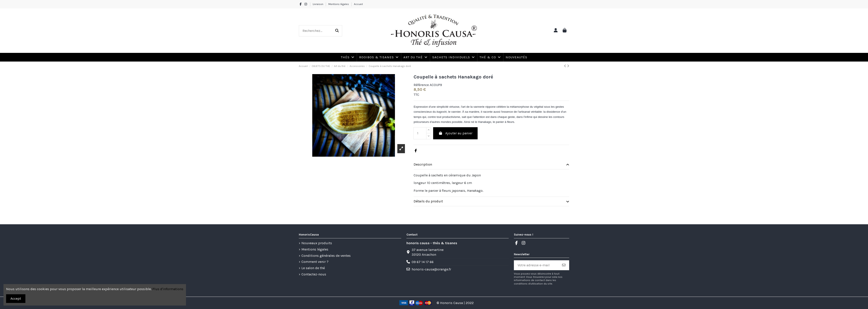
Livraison (318, 4)
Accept (16, 298)
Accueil (358, 4)
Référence (421, 85)
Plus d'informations (168, 289)
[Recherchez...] (337, 31)
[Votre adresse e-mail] (536, 265)
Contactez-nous (314, 274)
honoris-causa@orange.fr (431, 269)
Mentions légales (339, 4)
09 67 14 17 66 (423, 262)
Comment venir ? (315, 262)
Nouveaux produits (317, 243)
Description (491, 164)
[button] (490, 57)
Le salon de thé (313, 268)
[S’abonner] (564, 265)
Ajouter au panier (455, 133)
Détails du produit (491, 201)
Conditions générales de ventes (326, 256)
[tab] (491, 165)
